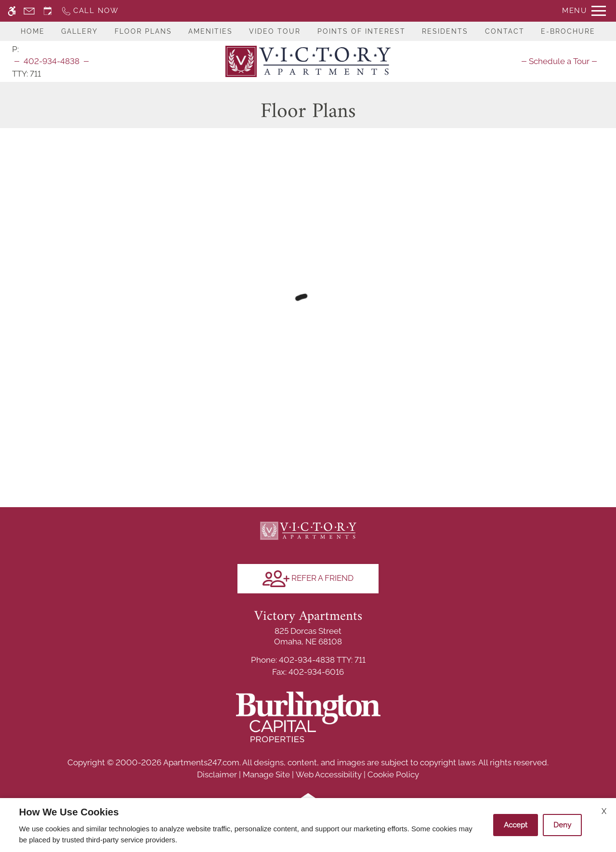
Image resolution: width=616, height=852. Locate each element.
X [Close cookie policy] (604, 811)
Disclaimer (217, 774)
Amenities (210, 31)
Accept (516, 825)
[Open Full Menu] (584, 11)
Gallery (79, 31)
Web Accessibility (329, 774)
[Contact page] (29, 11)
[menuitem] (559, 61)
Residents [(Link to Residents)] (445, 31)
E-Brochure (568, 31)
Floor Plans (143, 31)
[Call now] (90, 11)
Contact (505, 31)
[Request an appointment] (48, 11)
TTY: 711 (308, 660)
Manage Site (266, 774)
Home (33, 31)
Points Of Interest (361, 31)
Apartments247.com (201, 762)
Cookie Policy (393, 774)
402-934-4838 (52, 61)
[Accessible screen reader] (12, 11)
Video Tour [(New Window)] (275, 31)
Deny (562, 825)
